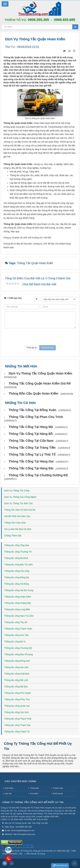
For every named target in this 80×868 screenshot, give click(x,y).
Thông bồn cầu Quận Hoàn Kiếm (33, 393)
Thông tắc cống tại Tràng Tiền (32, 448)
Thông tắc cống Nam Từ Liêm (19, 616)
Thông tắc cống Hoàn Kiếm (18, 597)
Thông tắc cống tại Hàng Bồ (31, 434)
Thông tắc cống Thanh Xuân (18, 629)
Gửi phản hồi (60, 866)
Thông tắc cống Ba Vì (15, 642)
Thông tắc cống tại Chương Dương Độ (38, 475)
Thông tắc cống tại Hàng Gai (31, 461)
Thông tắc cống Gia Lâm (16, 667)
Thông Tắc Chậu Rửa (15, 523)
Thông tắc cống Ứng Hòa (17, 545)
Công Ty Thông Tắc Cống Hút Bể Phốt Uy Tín (33, 802)
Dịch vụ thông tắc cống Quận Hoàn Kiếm (40, 373)
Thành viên (58, 788)
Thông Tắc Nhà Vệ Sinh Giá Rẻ (20, 510)
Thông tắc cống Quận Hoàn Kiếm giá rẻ (40, 383)
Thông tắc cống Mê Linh (16, 680)
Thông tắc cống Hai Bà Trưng (19, 590)
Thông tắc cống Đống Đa (17, 577)
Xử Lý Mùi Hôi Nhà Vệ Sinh (18, 529)
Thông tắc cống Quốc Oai (17, 706)
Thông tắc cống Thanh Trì (17, 732)
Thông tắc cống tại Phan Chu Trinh (36, 417)
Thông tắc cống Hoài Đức (17, 674)
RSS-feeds (58, 794)
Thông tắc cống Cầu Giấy (17, 571)
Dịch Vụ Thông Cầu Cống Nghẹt (20, 497)
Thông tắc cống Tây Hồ (16, 622)
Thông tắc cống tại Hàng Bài (31, 468)
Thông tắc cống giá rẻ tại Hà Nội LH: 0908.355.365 (46, 851)
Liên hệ (8, 794)
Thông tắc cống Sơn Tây (16, 635)
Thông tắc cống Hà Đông (17, 584)
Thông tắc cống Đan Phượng (19, 654)
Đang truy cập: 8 (25, 846)
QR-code (9, 846)
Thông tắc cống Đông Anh (17, 661)
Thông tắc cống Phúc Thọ (17, 699)
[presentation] (40, 337)
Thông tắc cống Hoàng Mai (18, 603)
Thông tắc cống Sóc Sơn (16, 712)
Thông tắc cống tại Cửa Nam (31, 441)
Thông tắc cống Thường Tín (18, 552)
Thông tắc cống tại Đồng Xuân (33, 410)
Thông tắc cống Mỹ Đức (16, 687)
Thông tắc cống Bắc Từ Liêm (19, 565)
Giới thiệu (9, 788)
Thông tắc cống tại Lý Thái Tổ (32, 454)
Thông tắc (34, 788)
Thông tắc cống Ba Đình (16, 558)
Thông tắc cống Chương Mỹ (18, 648)
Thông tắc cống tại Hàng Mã (31, 427)
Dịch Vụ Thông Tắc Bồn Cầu (18, 503)
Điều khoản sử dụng (36, 854)
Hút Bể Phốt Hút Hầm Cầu (17, 516)
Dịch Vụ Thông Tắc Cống (17, 491)
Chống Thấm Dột (13, 536)
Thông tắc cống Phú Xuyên (18, 693)
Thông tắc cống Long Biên (17, 609)
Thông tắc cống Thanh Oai (17, 725)
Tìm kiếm (34, 794)
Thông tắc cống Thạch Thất (18, 719)
